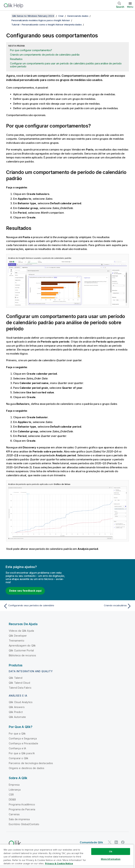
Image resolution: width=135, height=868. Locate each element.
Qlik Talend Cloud (19, 683)
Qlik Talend (16, 678)
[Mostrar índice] (7, 16)
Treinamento (17, 641)
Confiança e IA (17, 748)
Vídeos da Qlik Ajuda (21, 631)
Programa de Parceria (22, 809)
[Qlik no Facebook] (123, 842)
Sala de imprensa (19, 819)
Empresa (14, 785)
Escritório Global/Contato (24, 824)
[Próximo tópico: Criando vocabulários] (101, 606)
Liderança (15, 790)
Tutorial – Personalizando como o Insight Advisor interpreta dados (47, 25)
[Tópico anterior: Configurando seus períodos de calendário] (34, 606)
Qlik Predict (16, 712)
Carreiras (14, 814)
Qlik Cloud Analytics (21, 702)
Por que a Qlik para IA (22, 753)
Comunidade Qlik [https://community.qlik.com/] (91, 842)
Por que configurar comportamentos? (31, 50)
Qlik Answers (17, 707)
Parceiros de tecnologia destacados (31, 763)
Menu (130, 7)
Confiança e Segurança (23, 738)
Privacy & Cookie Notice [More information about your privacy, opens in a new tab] (59, 863)
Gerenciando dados (78, 16)
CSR (11, 795)
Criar (61, 16)
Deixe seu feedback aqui (25, 591)
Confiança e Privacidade (23, 743)
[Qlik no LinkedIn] (116, 842)
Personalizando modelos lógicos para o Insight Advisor (41, 20)
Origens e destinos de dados (27, 768)
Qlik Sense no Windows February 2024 (33, 16)
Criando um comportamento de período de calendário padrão (45, 55)
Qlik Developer (18, 636)
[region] (67, 856)
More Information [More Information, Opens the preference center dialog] (111, 859)
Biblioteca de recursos (22, 655)
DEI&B (12, 799)
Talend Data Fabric (20, 688)
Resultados (16, 59)
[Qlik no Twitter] (110, 842)
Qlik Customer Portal (21, 650)
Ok (111, 851)
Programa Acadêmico (22, 804)
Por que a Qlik (17, 734)
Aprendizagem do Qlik (22, 645)
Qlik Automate (17, 717)
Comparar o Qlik (19, 758)
